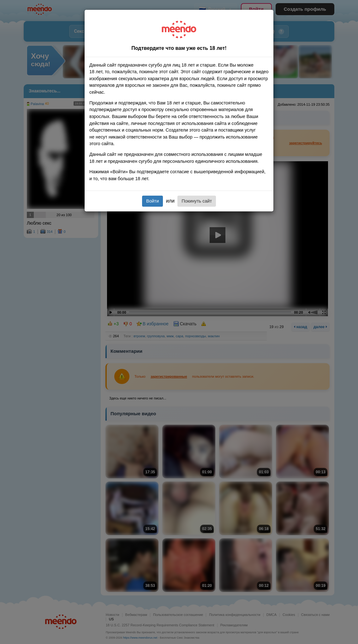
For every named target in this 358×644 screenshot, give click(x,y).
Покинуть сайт (197, 201)
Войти (152, 201)
